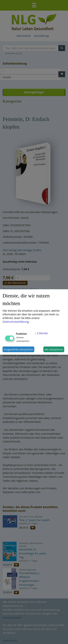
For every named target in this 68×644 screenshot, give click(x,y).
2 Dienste (41, 333)
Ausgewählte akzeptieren (18, 349)
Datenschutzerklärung (16, 322)
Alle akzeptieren (54, 349)
